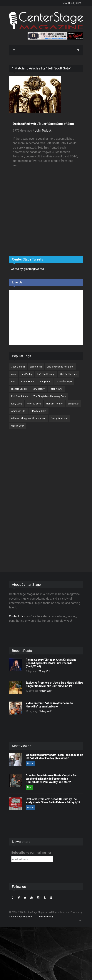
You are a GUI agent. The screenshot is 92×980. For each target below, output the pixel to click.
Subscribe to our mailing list (31, 853)
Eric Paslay (27, 374)
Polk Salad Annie (20, 396)
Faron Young (56, 389)
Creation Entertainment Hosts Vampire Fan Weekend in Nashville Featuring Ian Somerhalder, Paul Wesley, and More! (51, 779)
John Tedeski (44, 131)
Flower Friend (28, 382)
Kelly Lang (16, 404)
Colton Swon (18, 426)
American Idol (18, 411)
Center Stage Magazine (21, 917)
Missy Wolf (45, 671)
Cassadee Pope (64, 382)
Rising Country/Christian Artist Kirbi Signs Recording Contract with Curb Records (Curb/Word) (51, 663)
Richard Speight (19, 389)
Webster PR (36, 367)
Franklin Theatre (54, 404)
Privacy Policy (46, 917)
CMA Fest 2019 (39, 411)
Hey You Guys (34, 404)
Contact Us (16, 616)
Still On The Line (69, 374)
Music (30, 763)
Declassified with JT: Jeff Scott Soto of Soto (43, 124)
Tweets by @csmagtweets (26, 269)
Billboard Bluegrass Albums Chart (29, 418)
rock (14, 374)
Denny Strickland (60, 418)
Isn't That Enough (46, 374)
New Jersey (39, 389)
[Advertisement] (37, 224)
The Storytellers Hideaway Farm (50, 396)
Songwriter (45, 382)
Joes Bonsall (18, 367)
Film (29, 787)
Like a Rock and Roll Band (60, 367)
